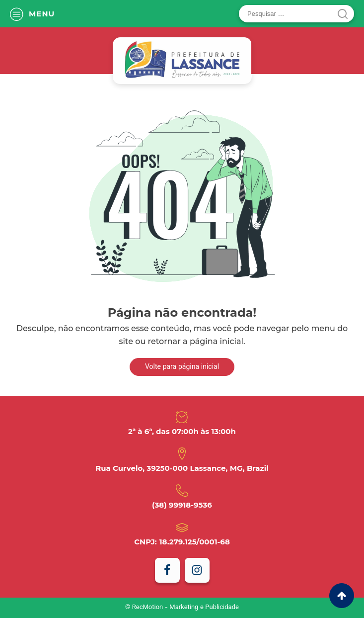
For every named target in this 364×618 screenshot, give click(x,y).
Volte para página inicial (182, 367)
